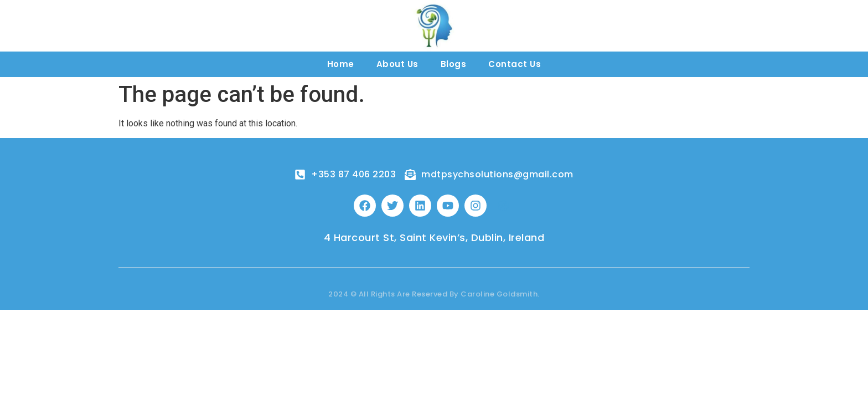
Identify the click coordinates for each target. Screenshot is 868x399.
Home (341, 64)
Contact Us (515, 64)
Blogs (454, 64)
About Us (397, 64)
